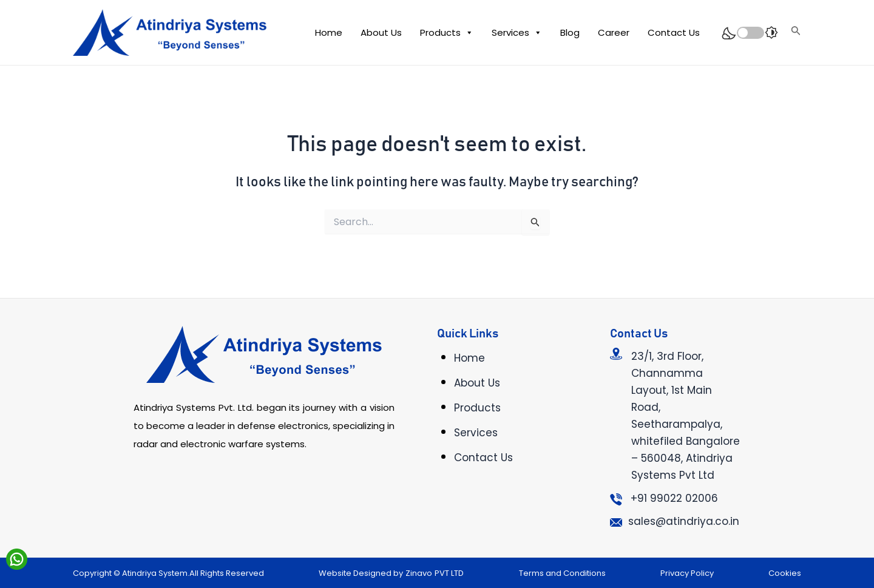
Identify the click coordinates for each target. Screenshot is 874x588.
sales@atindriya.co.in (684, 521)
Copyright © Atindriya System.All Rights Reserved (168, 573)
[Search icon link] (796, 32)
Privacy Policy (687, 573)
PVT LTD (449, 573)
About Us (381, 32)
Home (329, 32)
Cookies (785, 573)
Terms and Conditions (562, 573)
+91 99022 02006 (674, 498)
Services (517, 33)
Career (614, 32)
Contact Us (674, 32)
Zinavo (419, 573)
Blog (570, 32)
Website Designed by (361, 573)
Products (447, 33)
